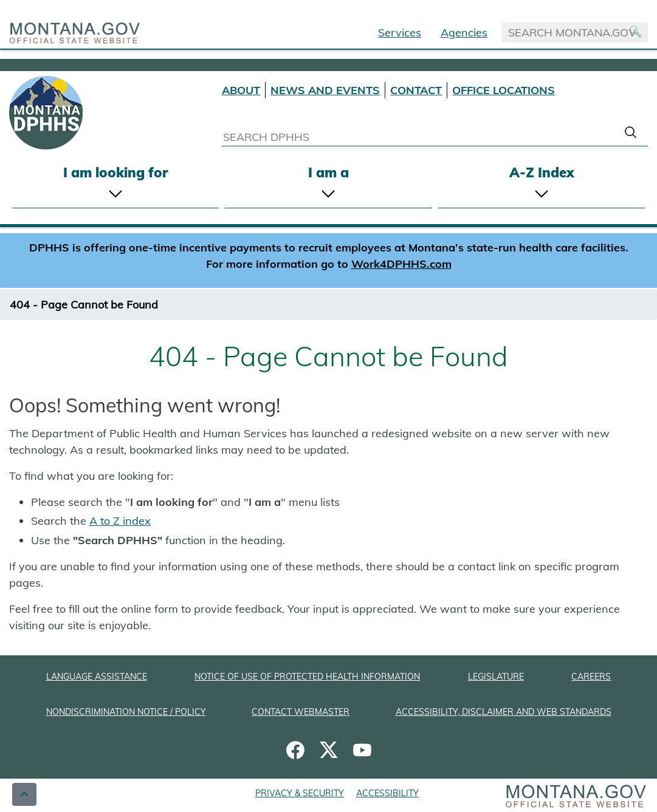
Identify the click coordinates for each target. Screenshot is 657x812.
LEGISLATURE (496, 677)
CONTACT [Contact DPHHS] (416, 90)
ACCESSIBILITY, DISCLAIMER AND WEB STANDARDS (504, 712)
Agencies (464, 32)
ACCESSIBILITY (387, 793)
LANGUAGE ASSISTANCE (97, 677)
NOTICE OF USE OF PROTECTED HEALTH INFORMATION (307, 677)
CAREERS (591, 677)
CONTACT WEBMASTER (301, 712)
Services (400, 32)
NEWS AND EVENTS (325, 90)
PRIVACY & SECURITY (300, 793)
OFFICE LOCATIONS (504, 90)
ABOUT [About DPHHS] (241, 90)
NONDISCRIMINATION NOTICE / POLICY (126, 712)
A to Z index (120, 521)
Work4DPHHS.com (401, 264)
